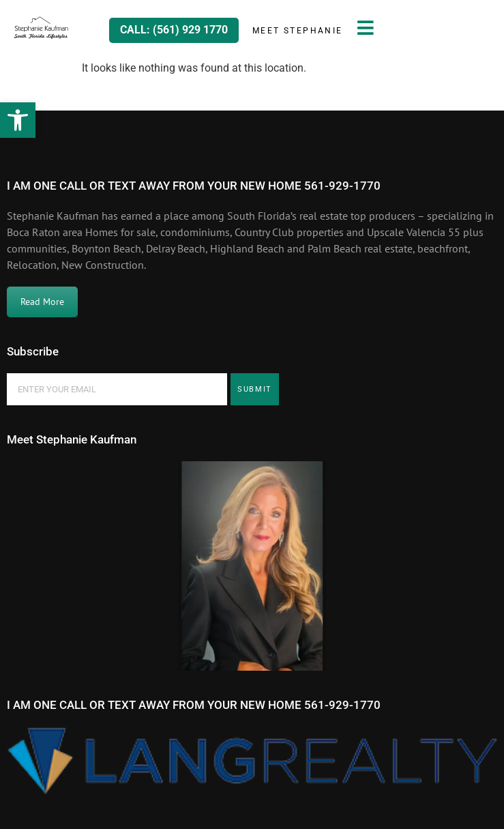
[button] (18, 120)
